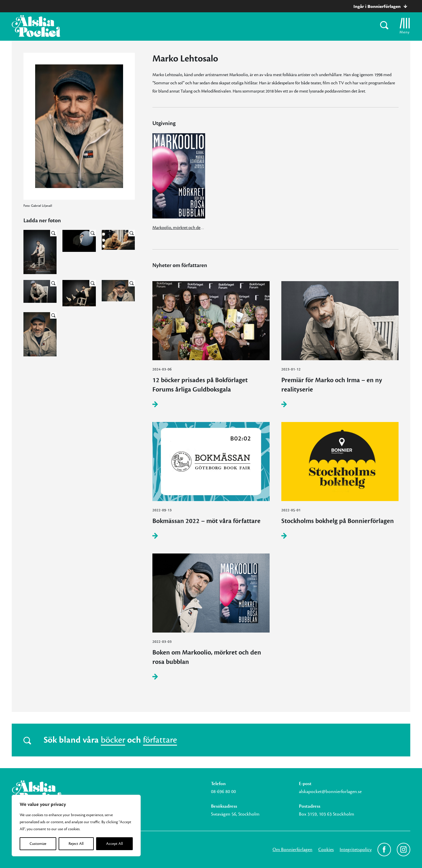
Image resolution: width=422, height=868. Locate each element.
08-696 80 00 (223, 792)
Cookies (326, 850)
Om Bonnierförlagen (292, 850)
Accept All (114, 844)
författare (160, 740)
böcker (113, 740)
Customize (38, 844)
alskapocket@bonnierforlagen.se (330, 792)
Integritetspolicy (356, 850)
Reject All (76, 844)
